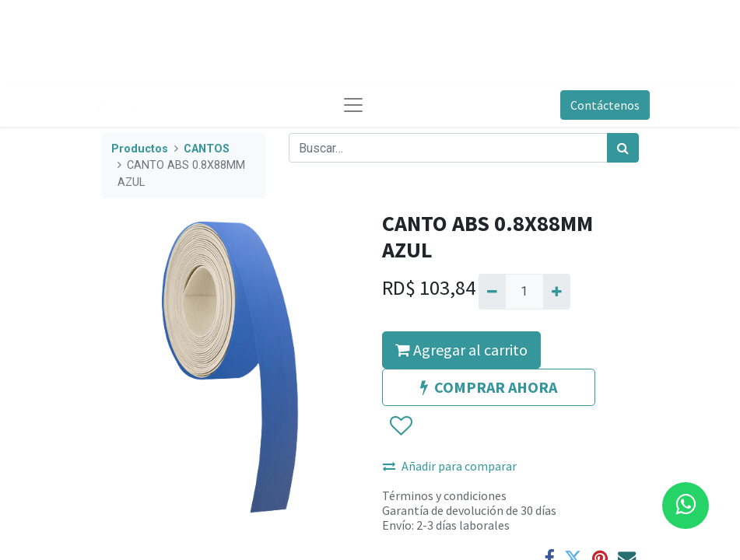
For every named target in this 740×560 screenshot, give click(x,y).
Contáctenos (605, 105)
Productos (140, 149)
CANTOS (207, 149)
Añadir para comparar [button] (450, 466)
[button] (400, 426)
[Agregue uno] (557, 292)
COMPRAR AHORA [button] (489, 387)
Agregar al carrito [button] (461, 350)
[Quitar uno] (492, 292)
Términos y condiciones (444, 495)
